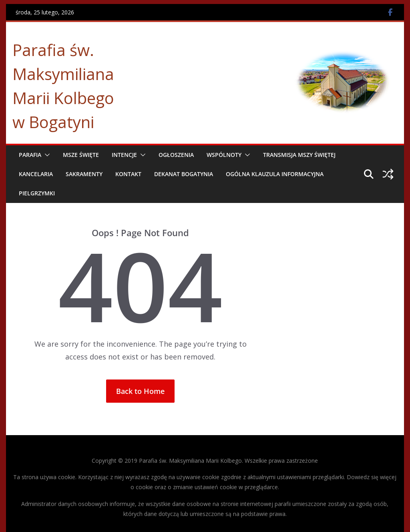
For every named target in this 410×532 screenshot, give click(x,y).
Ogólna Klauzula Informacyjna (275, 174)
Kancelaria (36, 174)
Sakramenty (84, 174)
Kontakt (128, 174)
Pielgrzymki (37, 193)
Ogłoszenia (176, 155)
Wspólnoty (224, 155)
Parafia (30, 155)
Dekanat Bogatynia (184, 174)
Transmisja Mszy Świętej (299, 155)
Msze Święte (81, 155)
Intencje (124, 155)
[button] (46, 155)
